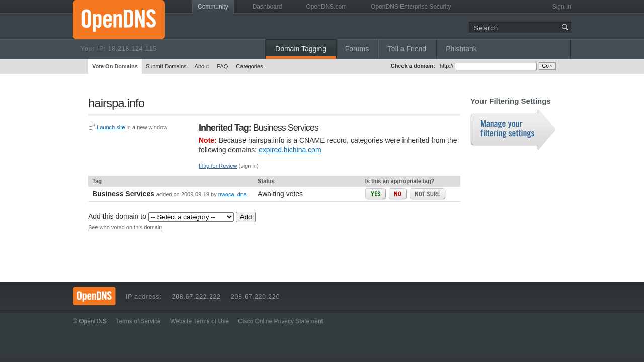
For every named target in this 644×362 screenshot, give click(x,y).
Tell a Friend (407, 49)
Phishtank (461, 49)
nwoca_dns (232, 194)
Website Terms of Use (199, 321)
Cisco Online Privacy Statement (280, 321)
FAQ (222, 66)
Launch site (111, 127)
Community (213, 7)
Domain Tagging (301, 49)
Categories (249, 66)
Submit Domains (166, 66)
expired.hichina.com (290, 150)
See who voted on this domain (125, 227)
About (202, 66)
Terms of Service (138, 321)
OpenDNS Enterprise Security (411, 7)
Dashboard (267, 7)
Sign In (562, 7)
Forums (357, 49)
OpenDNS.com (326, 7)
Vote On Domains (115, 66)
